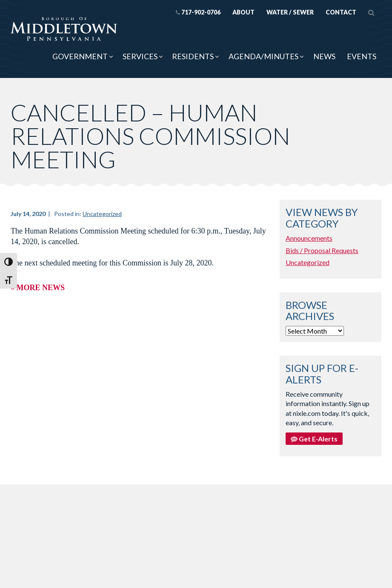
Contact (341, 12)
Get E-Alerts (314, 439)
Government (80, 56)
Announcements (309, 238)
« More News (38, 288)
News (324, 56)
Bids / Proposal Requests (322, 250)
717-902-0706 (198, 12)
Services (140, 56)
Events (362, 56)
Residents (193, 56)
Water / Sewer (290, 12)
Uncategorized (102, 214)
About (243, 12)
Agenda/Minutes (263, 56)
